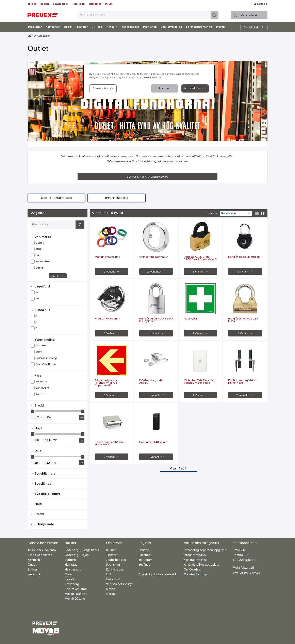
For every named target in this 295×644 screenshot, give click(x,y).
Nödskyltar (191, 319)
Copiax (40, 268)
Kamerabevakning (196, 560)
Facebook (145, 555)
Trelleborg (72, 584)
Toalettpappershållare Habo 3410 (109, 444)
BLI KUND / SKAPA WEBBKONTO (147, 177)
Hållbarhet (95, 4)
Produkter (35, 27)
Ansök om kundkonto (42, 550)
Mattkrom (42, 346)
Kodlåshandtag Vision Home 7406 (242, 382)
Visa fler (58, 276)
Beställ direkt (254, 27)
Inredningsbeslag (116, 198)
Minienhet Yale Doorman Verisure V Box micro (200, 382)
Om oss (111, 594)
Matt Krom (42, 388)
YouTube (145, 565)
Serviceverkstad (171, 27)
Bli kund (32, 4)
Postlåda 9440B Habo (154, 442)
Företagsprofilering (199, 27)
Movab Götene (75, 599)
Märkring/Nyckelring (108, 257)
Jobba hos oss (116, 560)
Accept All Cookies (195, 88)
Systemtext (43, 262)
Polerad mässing (46, 358)
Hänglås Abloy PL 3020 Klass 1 (243, 320)
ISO (109, 575)
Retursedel (78, 4)
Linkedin (144, 550)
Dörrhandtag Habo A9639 (151, 382)
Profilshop (150, 27)
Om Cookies (192, 570)
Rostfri (40, 394)
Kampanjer (53, 27)
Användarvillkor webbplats (202, 565)
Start (30, 36)
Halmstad (71, 565)
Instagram (145, 560)
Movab (109, 4)
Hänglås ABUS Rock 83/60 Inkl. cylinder (156, 320)
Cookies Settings (196, 575)
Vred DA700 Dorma (108, 319)
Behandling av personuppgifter (205, 550)
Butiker (45, 4)
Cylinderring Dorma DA (154, 257)
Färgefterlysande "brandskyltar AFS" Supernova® (107, 383)
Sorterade (42, 382)
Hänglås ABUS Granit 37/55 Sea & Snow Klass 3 (200, 258)
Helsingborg (73, 570)
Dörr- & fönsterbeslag (57, 198)
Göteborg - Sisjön (77, 555)
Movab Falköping (76, 594)
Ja (37, 293)
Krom (39, 352)
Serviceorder (60, 4)
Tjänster (82, 27)
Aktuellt (112, 27)
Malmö (69, 575)
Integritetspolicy (195, 555)
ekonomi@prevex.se (247, 573)
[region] (149, 81)
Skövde (70, 580)
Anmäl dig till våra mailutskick (158, 575)
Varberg (70, 560)
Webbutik (34, 575)
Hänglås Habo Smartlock (244, 257)
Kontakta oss (130, 27)
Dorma (40, 243)
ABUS (39, 249)
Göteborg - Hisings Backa (82, 550)
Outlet (68, 27)
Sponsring (113, 565)
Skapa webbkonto (40, 555)
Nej (37, 299)
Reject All (165, 88)
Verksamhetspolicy (119, 584)
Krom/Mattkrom (46, 365)
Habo (39, 255)
